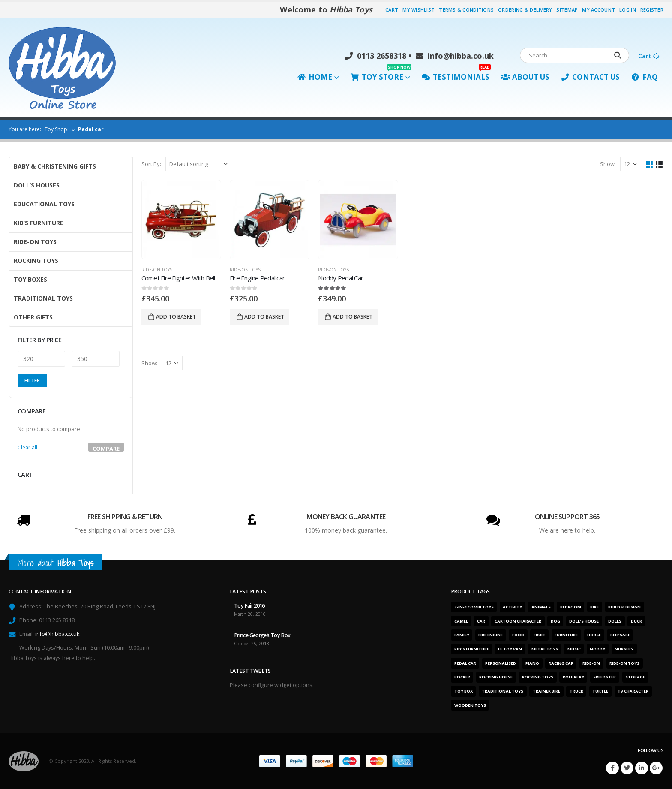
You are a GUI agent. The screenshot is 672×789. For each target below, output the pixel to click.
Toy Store (381, 75)
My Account (598, 10)
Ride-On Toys (157, 270)
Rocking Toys (36, 260)
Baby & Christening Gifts (55, 166)
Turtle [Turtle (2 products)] (600, 691)
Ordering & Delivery (525, 10)
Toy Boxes (30, 279)
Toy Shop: (57, 129)
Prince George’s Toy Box (262, 635)
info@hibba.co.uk (455, 56)
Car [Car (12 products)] (481, 621)
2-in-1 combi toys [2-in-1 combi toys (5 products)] (474, 607)
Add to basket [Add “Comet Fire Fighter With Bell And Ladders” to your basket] (176, 317)
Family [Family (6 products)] (462, 635)
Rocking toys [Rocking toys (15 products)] (538, 677)
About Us (525, 77)
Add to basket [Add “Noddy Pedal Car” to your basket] (352, 317)
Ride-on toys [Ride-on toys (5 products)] (624, 663)
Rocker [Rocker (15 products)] (462, 677)
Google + (656, 768)
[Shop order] (200, 164)
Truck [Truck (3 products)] (576, 691)
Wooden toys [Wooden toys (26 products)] (470, 705)
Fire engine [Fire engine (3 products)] (490, 635)
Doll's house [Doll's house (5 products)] (584, 621)
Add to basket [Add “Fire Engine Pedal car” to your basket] (264, 317)
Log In (628, 10)
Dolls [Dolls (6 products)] (615, 621)
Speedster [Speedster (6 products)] (604, 677)
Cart (392, 10)
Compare (106, 448)
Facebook (612, 768)
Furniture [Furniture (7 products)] (566, 635)
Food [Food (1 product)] (518, 635)
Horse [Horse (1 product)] (594, 635)
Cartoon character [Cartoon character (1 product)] (518, 621)
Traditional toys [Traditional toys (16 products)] (502, 691)
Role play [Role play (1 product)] (573, 677)
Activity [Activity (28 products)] (512, 607)
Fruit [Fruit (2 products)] (540, 635)
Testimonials (456, 75)
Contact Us (590, 77)
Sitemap (567, 10)
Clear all (27, 447)
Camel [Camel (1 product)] (461, 621)
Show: (608, 164)
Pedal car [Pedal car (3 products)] (465, 663)
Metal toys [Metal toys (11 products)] (545, 649)
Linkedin (642, 768)
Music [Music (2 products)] (574, 649)
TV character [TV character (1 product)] (633, 691)
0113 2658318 (376, 56)
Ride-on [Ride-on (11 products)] (591, 663)
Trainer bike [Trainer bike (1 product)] (546, 691)
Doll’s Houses (37, 185)
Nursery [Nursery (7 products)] (624, 649)
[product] (181, 220)
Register (652, 10)
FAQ (645, 77)
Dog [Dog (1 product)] (555, 621)
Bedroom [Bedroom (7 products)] (571, 607)
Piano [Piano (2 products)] (532, 663)
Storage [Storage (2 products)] (635, 677)
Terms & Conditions (466, 10)
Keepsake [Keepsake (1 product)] (620, 635)
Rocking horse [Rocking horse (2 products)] (496, 677)
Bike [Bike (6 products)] (594, 607)
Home (315, 77)
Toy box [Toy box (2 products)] (463, 691)
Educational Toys (44, 204)
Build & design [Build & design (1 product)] (624, 607)
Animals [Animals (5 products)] (541, 607)
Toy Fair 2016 (249, 606)
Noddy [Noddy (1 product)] (597, 649)
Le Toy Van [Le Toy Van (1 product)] (510, 649)
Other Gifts (33, 317)
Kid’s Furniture (39, 223)
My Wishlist (418, 10)
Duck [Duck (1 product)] (636, 621)
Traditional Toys (43, 298)
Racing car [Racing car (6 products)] (561, 663)
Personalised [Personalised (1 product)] (501, 663)
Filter (32, 381)
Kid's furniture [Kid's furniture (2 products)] (472, 649)
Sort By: (151, 164)
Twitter (627, 768)
